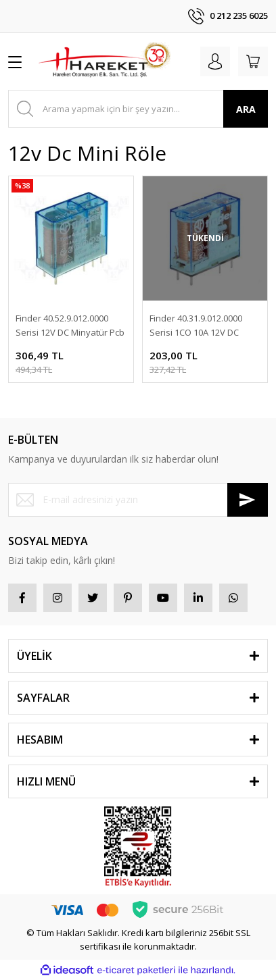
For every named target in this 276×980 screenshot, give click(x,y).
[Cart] (253, 61)
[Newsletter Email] (138, 500)
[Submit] (248, 500)
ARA (246, 109)
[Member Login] (215, 61)
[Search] (138, 109)
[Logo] (104, 61)
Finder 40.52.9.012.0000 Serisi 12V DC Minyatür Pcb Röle (70, 326)
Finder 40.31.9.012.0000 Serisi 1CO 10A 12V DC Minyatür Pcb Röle (196, 326)
